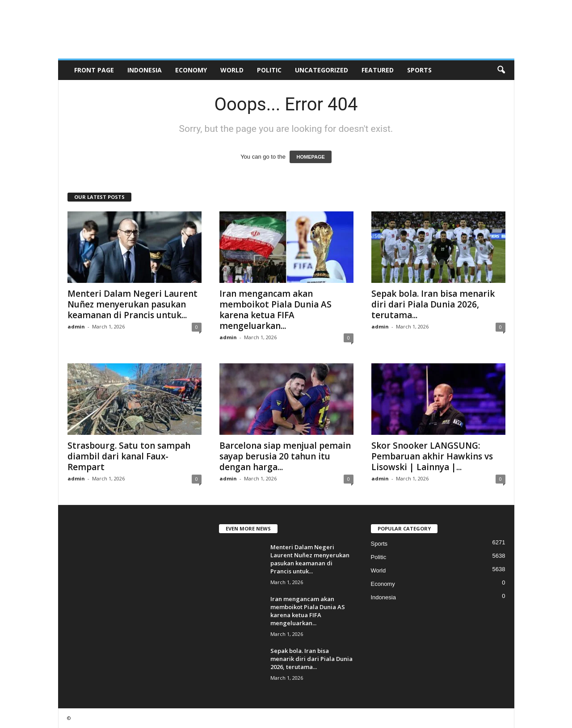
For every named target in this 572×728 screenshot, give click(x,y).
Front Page (94, 70)
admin (76, 326)
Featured (378, 70)
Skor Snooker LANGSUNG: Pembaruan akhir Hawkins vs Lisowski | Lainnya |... (432, 456)
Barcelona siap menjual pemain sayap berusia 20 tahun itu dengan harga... (285, 456)
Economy (191, 70)
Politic (269, 70)
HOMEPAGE (310, 157)
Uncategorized (322, 70)
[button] (501, 70)
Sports (419, 70)
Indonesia (145, 70)
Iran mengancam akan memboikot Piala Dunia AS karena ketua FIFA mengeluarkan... (275, 310)
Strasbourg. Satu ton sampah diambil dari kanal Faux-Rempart (129, 456)
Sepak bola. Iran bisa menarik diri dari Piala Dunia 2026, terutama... (433, 304)
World (232, 70)
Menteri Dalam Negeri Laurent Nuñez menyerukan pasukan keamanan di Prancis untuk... (132, 304)
